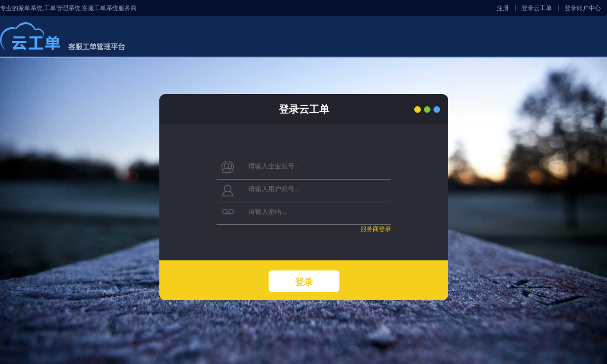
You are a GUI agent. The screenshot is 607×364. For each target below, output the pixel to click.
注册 (503, 8)
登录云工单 (537, 8)
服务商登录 (375, 229)
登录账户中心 (583, 8)
